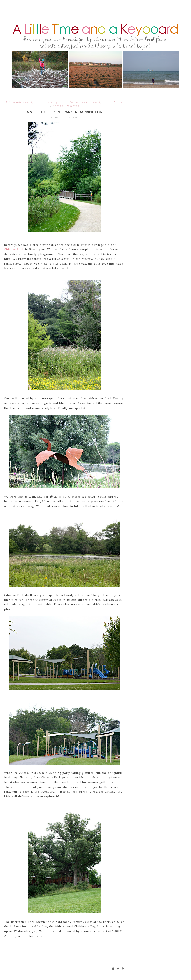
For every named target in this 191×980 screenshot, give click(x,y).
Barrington (55, 102)
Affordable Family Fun (24, 102)
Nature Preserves (66, 106)
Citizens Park (78, 102)
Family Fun (101, 102)
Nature (119, 102)
